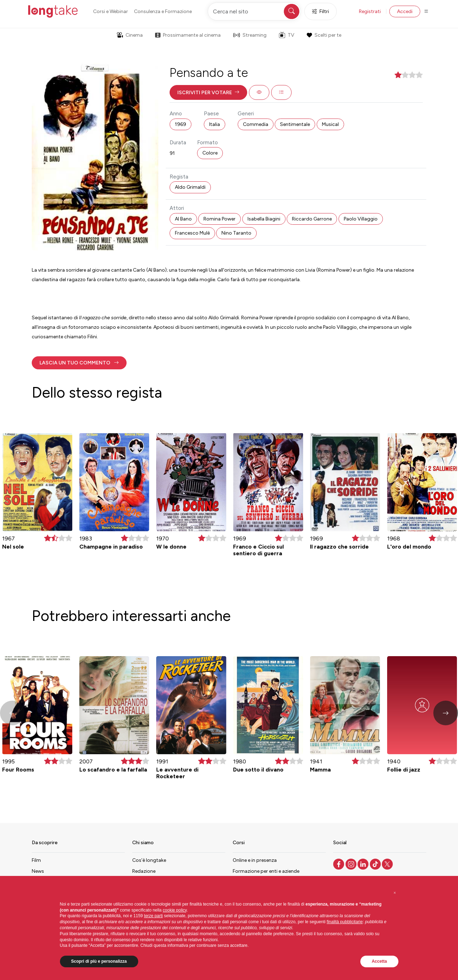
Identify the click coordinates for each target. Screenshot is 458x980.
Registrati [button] (370, 11)
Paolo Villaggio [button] (361, 219)
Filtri (320, 11)
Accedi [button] (405, 11)
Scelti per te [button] (324, 35)
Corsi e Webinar (111, 11)
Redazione (144, 871)
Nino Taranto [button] (236, 233)
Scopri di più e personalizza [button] (99, 961)
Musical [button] (330, 124)
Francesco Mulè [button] (192, 233)
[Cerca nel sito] (254, 11)
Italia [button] (215, 124)
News (38, 871)
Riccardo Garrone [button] (312, 219)
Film (36, 860)
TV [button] (287, 35)
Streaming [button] (250, 35)
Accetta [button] (379, 961)
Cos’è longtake (149, 860)
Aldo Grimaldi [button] (190, 187)
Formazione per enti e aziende (266, 871)
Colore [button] (210, 153)
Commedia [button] (256, 124)
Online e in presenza (255, 860)
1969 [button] (181, 124)
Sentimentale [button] (295, 124)
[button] (208, 92)
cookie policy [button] (175, 910)
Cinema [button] (130, 35)
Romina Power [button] (219, 219)
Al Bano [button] (183, 219)
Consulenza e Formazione (163, 11)
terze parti (153, 916)
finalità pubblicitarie (345, 922)
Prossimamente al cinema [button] (188, 35)
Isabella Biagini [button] (264, 219)
